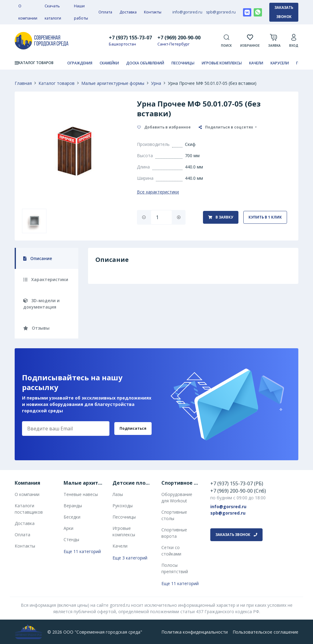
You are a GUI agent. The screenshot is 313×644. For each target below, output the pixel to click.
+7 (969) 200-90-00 (179, 37)
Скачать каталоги (53, 12)
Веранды (73, 506)
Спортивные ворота (174, 533)
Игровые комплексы (222, 63)
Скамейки (109, 63)
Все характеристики (158, 192)
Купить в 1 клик (265, 217)
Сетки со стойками (171, 551)
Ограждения (80, 63)
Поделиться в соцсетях (226, 127)
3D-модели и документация (41, 304)
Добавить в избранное (164, 127)
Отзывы (36, 328)
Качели (256, 63)
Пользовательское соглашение (265, 632)
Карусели (280, 63)
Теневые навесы (81, 494)
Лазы (118, 494)
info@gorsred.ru (187, 12)
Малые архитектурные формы (113, 83)
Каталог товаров (57, 83)
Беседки (72, 517)
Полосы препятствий (175, 568)
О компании (28, 12)
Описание (38, 258)
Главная (23, 83)
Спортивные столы (174, 515)
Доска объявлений (145, 63)
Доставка (128, 12)
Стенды (71, 539)
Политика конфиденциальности (195, 632)
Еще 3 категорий (130, 558)
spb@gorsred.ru (221, 12)
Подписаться (133, 428)
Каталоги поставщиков (29, 509)
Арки (68, 528)
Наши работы (81, 12)
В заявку (221, 217)
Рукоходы (123, 506)
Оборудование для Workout (177, 497)
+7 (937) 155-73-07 (130, 37)
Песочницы (183, 63)
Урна (156, 83)
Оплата (105, 12)
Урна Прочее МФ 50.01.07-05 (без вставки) (212, 83)
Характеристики (46, 279)
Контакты (153, 12)
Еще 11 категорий (82, 551)
